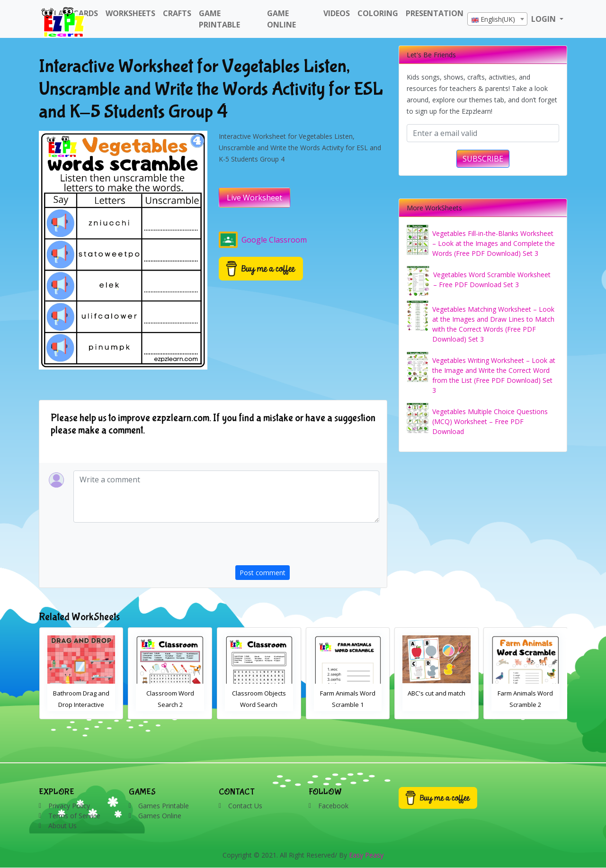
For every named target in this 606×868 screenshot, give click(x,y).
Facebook (333, 806)
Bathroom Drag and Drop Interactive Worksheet (81, 705)
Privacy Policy (69, 806)
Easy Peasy (366, 855)
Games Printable (164, 806)
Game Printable (219, 19)
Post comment (263, 573)
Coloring (378, 13)
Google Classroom (263, 240)
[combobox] (497, 19)
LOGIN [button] (544, 19)
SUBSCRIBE (483, 159)
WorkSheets (130, 13)
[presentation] (307, 547)
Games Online (160, 816)
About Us (62, 826)
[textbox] (497, 19)
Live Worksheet (254, 198)
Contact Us (245, 806)
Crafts (177, 13)
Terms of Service (74, 816)
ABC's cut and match (437, 693)
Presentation (435, 13)
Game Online (281, 19)
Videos (337, 13)
